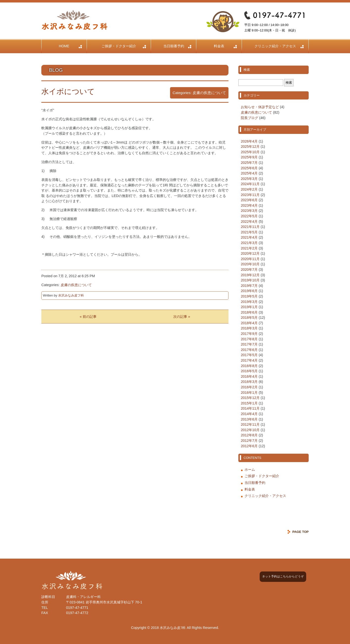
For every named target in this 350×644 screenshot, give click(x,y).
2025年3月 (249, 179)
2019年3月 (249, 302)
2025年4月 (249, 173)
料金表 (219, 46)
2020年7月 (249, 270)
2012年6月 (249, 446)
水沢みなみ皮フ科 (71, 295)
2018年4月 (249, 323)
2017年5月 (249, 355)
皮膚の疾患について (209, 93)
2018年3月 (249, 328)
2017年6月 (249, 350)
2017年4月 (249, 360)
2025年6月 (249, 168)
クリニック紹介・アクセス (275, 46)
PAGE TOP (300, 532)
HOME (64, 46)
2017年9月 (249, 334)
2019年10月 (250, 280)
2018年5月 (249, 318)
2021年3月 (249, 243)
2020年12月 (250, 253)
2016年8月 (249, 366)
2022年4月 (249, 222)
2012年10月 (250, 430)
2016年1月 (249, 393)
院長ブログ (250, 118)
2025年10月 (250, 152)
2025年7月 (249, 163)
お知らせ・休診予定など (260, 107)
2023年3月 (249, 211)
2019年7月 (249, 286)
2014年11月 (250, 408)
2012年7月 (249, 441)
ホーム (250, 470)
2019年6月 (249, 291)
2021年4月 (249, 237)
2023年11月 (250, 195)
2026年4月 (249, 141)
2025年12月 (250, 147)
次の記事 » (182, 317)
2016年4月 (249, 376)
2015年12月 (250, 398)
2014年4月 (249, 414)
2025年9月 (249, 157)
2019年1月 (249, 307)
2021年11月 (250, 227)
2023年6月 (249, 200)
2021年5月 (249, 232)
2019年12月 (250, 275)
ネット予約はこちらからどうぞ (283, 576)
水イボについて (68, 91)
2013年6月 (249, 419)
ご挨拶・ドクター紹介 (119, 46)
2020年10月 (250, 264)
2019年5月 (249, 296)
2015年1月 (249, 403)
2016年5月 (249, 371)
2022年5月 (249, 216)
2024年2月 (249, 189)
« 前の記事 (88, 317)
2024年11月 (250, 184)
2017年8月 (249, 339)
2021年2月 (249, 248)
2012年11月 (250, 424)
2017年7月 (249, 344)
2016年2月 (249, 387)
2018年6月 (249, 312)
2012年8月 (249, 435)
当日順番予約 (174, 46)
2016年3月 (249, 382)
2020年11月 (250, 259)
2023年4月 (249, 205)
